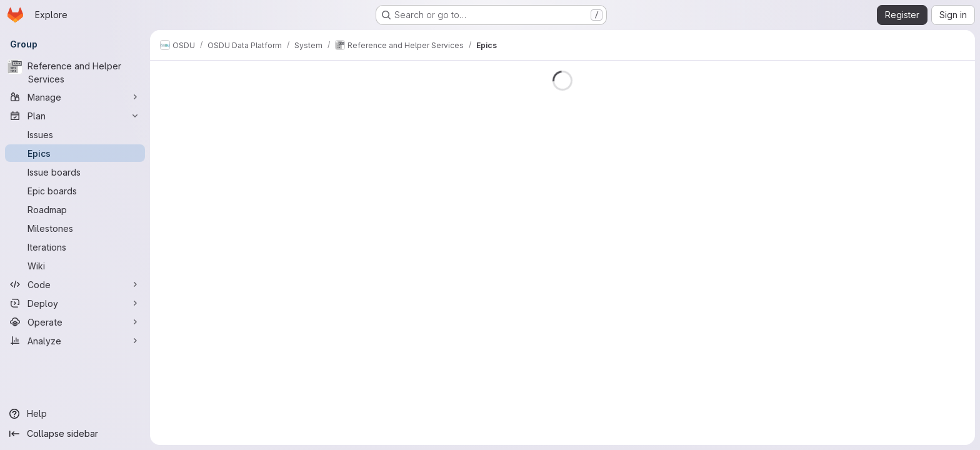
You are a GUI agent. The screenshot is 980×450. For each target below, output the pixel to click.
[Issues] (75, 134)
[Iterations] (75, 247)
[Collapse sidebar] (75, 434)
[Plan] (75, 116)
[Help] (75, 414)
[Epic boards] (75, 191)
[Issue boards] (75, 172)
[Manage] (75, 97)
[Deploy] (75, 303)
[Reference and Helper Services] (75, 72)
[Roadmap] (75, 209)
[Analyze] (75, 341)
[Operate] (75, 322)
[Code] (75, 284)
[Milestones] (75, 228)
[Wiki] (75, 266)
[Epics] (75, 153)
